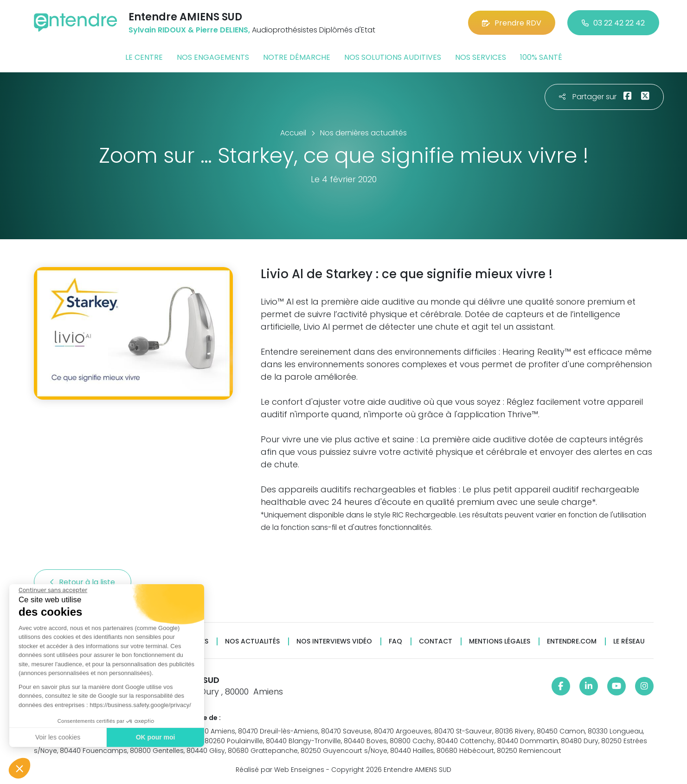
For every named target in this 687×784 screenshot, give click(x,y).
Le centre (144, 57)
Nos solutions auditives (393, 57)
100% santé (541, 57)
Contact (436, 641)
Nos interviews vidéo (334, 641)
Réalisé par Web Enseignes (280, 770)
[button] (19, 768)
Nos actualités (252, 641)
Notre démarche (297, 57)
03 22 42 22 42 (613, 23)
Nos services (481, 57)
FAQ (395, 641)
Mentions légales (500, 641)
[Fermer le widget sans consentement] (53, 590)
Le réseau (629, 641)
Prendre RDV (512, 23)
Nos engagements (213, 57)
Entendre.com (572, 641)
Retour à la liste (83, 582)
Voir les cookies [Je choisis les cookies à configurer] (58, 737)
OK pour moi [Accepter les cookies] (156, 737)
